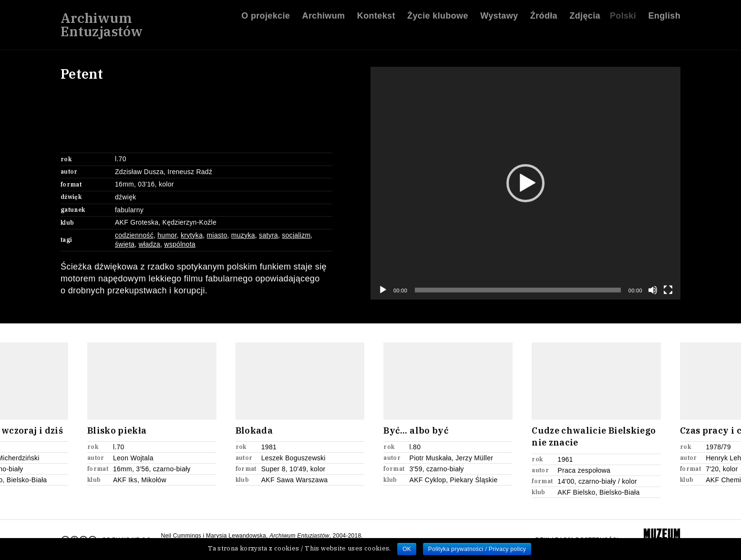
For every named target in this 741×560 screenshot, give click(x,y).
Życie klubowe (438, 19)
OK (407, 549)
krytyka (192, 235)
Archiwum (324, 19)
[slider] (518, 290)
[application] (525, 183)
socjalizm (296, 235)
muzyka (243, 235)
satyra (268, 235)
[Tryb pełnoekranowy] (668, 290)
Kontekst (376, 19)
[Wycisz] (653, 290)
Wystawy (499, 19)
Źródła (544, 19)
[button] (525, 183)
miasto (217, 235)
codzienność (134, 235)
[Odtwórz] (383, 290)
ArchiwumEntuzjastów (102, 28)
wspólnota (180, 244)
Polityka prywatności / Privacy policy (477, 549)
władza (149, 244)
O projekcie (266, 19)
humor (167, 235)
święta (125, 244)
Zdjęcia (585, 19)
